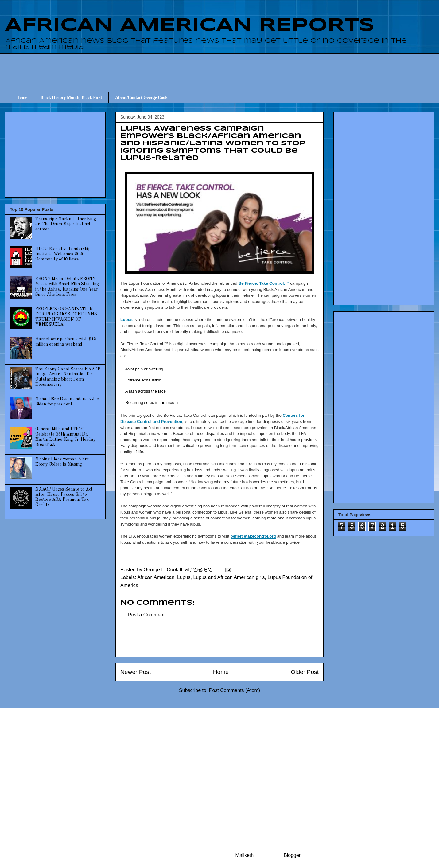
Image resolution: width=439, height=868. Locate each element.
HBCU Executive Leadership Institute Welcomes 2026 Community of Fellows (63, 254)
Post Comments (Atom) (235, 690)
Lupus (126, 320)
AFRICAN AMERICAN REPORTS (190, 25)
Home (22, 98)
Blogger (292, 855)
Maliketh (245, 855)
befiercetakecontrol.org (253, 536)
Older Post (305, 672)
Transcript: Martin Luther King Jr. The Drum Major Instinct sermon (66, 224)
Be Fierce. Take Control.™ (264, 283)
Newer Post (136, 672)
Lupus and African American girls (229, 577)
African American (156, 577)
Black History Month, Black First (71, 98)
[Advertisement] (224, 67)
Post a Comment (146, 615)
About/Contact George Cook (141, 98)
